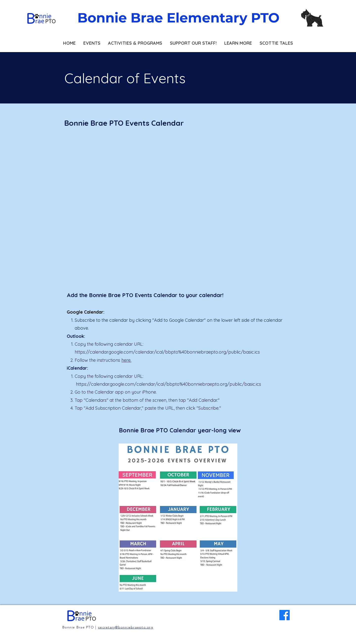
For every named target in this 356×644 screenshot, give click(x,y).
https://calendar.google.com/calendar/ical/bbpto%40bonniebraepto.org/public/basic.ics (167, 352)
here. (126, 360)
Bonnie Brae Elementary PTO (178, 18)
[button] (92, 43)
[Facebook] (285, 615)
